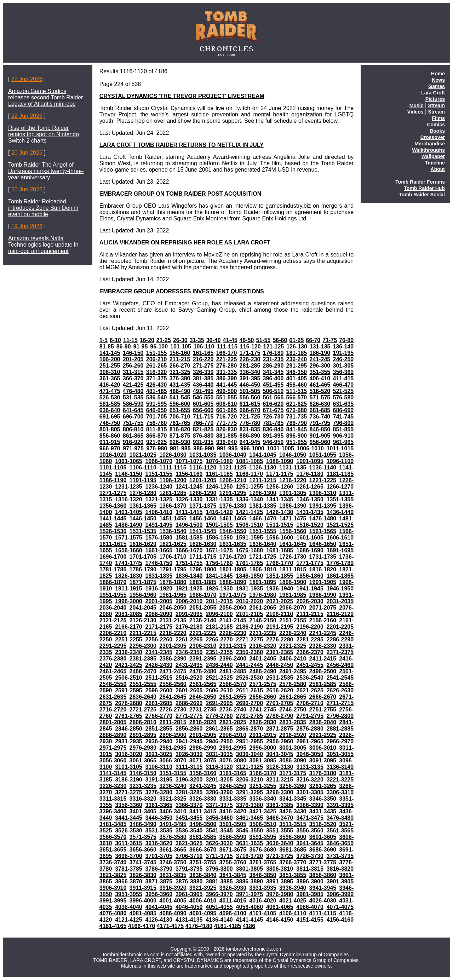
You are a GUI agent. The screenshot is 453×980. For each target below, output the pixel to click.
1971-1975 (233, 595)
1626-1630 (203, 544)
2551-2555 (143, 684)
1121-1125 (233, 468)
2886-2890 (113, 735)
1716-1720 (233, 557)
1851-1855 (280, 576)
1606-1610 (340, 538)
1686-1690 (310, 550)
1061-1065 (129, 461)
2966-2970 (340, 741)
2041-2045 (143, 608)
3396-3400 (113, 811)
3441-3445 (129, 818)
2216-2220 (173, 633)
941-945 (250, 442)
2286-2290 (340, 639)
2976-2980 (143, 748)
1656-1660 (129, 550)
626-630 (320, 404)
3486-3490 (143, 824)
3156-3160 (203, 773)
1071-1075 (189, 461)
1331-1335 (219, 499)
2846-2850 (129, 729)
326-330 (203, 372)
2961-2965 (310, 741)
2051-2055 (203, 608)
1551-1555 (263, 531)
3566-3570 (113, 837)
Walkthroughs (428, 150)
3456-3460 (219, 818)
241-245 (320, 359)
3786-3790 (159, 869)
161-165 (203, 353)
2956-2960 (280, 741)
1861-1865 (340, 576)
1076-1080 (219, 461)
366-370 (133, 378)
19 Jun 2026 (27, 226)
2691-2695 (219, 703)
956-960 (320, 442)
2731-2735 (203, 710)
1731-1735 (323, 557)
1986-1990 (323, 595)
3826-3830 (143, 875)
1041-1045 (263, 455)
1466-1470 (263, 518)
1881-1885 (203, 582)
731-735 (297, 417)
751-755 (133, 423)
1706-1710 (173, 557)
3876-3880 (189, 881)
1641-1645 (293, 544)
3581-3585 (203, 837)
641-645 (133, 410)
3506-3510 (263, 824)
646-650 (157, 410)
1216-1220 (293, 480)
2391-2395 (203, 659)
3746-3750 (173, 862)
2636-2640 (143, 697)
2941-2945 (189, 741)
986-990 (204, 448)
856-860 (110, 436)
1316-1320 (129, 499)
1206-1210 (233, 480)
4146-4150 (280, 920)
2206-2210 (113, 633)
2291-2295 (113, 646)
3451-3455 (189, 818)
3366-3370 (189, 805)
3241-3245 (203, 786)
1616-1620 (143, 544)
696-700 (133, 417)
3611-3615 (129, 843)
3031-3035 (219, 754)
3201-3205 (219, 780)
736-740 (320, 417)
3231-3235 (143, 786)
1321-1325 (159, 499)
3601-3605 (323, 837)
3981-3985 (310, 894)
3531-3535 (159, 831)
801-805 (110, 429)
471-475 (110, 391)
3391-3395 (340, 805)
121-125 (274, 347)
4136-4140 (219, 920)
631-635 (343, 404)
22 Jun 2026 (27, 79)
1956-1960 (143, 595)
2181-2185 (219, 627)
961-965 (343, 442)
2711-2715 (340, 703)
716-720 (227, 417)
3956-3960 (159, 894)
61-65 (296, 340)
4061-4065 (280, 907)
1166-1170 (250, 474)
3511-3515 (293, 824)
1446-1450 (143, 518)
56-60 (280, 340)
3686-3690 (323, 850)
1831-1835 (159, 576)
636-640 (110, 410)
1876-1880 (173, 582)
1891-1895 (263, 582)
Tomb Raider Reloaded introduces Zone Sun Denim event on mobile (43, 208)
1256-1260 (280, 487)
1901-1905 (323, 582)
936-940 (227, 442)
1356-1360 (113, 506)
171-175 (250, 353)
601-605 (203, 404)
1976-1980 (263, 595)
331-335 (227, 372)
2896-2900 (173, 735)
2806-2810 (143, 722)
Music (417, 105)
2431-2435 (189, 665)
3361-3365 (159, 805)
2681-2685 (159, 703)
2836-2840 (323, 722)
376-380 (180, 378)
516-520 (320, 391)
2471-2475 (173, 671)
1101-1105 (113, 468)
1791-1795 (173, 569)
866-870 (157, 436)
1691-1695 (340, 550)
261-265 (157, 366)
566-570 (297, 397)
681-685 (320, 410)
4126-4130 (159, 920)
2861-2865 (219, 729)
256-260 (133, 366)
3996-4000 (143, 901)
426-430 (157, 385)
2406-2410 (293, 659)
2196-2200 (310, 627)
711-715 (203, 417)
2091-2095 (189, 614)
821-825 (203, 429)
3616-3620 (159, 843)
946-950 (273, 442)
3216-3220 (310, 780)
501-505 (250, 391)
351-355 (320, 372)
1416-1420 (219, 512)
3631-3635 (250, 843)
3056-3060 (113, 760)
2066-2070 (293, 608)
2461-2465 (113, 671)
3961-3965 (189, 894)
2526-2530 (250, 678)
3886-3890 (250, 881)
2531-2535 (280, 678)
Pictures (435, 99)
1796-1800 (203, 569)
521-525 (343, 391)
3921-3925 (203, 888)
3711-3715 (219, 856)
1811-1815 (293, 569)
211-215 (180, 359)
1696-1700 (113, 557)
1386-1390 (293, 506)
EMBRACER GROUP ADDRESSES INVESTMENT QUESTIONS (182, 291)
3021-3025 (159, 754)
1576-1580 (159, 538)
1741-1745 (129, 563)
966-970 (110, 448)
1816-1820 (323, 569)
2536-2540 (310, 678)
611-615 (250, 404)
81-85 (107, 347)
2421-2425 (129, 665)
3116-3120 (219, 767)
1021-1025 (143, 455)
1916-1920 (159, 589)
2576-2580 (293, 684)
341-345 (273, 372)
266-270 (180, 366)
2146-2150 (263, 620)
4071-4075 (340, 907)
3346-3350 (323, 799)
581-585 (110, 404)
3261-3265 (323, 786)
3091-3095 (323, 760)
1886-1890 (233, 582)
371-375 (157, 378)
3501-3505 (233, 824)
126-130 (297, 347)
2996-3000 (263, 748)
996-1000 (252, 448)
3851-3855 (293, 875)
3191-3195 (159, 780)
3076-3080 (233, 760)
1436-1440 (340, 512)
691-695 (110, 417)
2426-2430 (159, 665)
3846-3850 (263, 875)
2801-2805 (113, 722)
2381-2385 (143, 659)
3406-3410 (173, 811)
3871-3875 (159, 881)
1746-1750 (159, 563)
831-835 (250, 429)
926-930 (180, 442)
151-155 (157, 353)
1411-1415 (189, 512)
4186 (249, 926)
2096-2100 (219, 614)
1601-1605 (310, 538)
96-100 (159, 347)
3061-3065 (143, 760)
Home (438, 74)
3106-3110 (159, 767)
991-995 (227, 448)
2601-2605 (189, 690)
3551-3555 (280, 831)
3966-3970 (219, 894)
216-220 (203, 359)
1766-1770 (280, 563)
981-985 (180, 448)
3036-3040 (250, 754)
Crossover (433, 137)
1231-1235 (129, 487)
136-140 (343, 347)
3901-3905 (340, 881)
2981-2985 (173, 748)
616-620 (273, 404)
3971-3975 (250, 894)
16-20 (147, 340)
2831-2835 (293, 722)
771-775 (227, 423)
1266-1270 (340, 487)
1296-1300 (263, 493)
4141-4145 (250, 920)
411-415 (343, 378)
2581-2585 (323, 684)
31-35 (197, 340)
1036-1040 (233, 455)
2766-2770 (159, 716)
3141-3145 (113, 773)
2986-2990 (203, 748)
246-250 (343, 359)
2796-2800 (340, 716)
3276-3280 (159, 792)
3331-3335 (233, 799)
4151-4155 (310, 920)
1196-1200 (173, 480)
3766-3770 (293, 862)
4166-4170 (142, 926)
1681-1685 (280, 550)
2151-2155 (293, 620)
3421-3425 (263, 811)
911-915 (110, 442)
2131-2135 (173, 620)
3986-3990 (340, 894)
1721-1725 (263, 557)
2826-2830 (263, 722)
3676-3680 (263, 850)
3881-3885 (219, 881)
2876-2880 (310, 729)
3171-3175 (293, 773)
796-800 (343, 423)
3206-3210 (250, 780)
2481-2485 (233, 671)
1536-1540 (173, 531)
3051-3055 (340, 754)
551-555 (227, 397)
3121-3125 (250, 767)
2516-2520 (189, 678)
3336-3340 (263, 799)
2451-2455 (310, 665)
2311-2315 (233, 646)
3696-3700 (129, 856)
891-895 (273, 436)
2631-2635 (113, 697)
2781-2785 (250, 716)
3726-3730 (310, 856)
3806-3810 (280, 869)
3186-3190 (129, 780)
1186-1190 (113, 480)
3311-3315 (113, 799)
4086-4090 (173, 913)
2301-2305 (173, 646)
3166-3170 (263, 773)
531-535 (133, 397)
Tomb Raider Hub (424, 188)
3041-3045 (280, 754)
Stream (437, 105)
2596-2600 (159, 690)
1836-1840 (189, 576)
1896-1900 (293, 582)
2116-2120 (340, 614)
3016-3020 (129, 754)
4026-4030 (323, 901)
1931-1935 (250, 589)
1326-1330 (189, 499)
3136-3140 (340, 767)
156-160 (180, 353)
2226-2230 (233, 633)
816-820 (180, 429)
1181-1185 (340, 474)
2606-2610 (219, 690)
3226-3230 (113, 786)
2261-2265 (189, 639)
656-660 (203, 410)
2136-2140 (203, 620)
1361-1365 (143, 506)
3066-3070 (173, 760)
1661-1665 (159, 550)
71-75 (330, 340)
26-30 (180, 340)
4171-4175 (170, 926)
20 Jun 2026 (27, 153)
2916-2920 (293, 735)
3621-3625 (189, 843)
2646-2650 (203, 697)
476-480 (133, 391)
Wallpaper (433, 156)
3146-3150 (143, 773)
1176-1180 (310, 474)
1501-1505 (219, 525)
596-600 (180, 404)
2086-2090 (159, 614)
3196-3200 (189, 780)
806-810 (133, 429)
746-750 (110, 423)
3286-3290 (219, 792)
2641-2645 (173, 697)
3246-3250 (233, 786)
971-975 (133, 448)
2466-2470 (143, 671)
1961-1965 (173, 595)
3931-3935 (263, 888)
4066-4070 (310, 907)
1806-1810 (263, 569)
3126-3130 (280, 767)
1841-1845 (219, 576)
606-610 (227, 404)
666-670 (250, 410)
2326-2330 (323, 646)
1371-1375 (203, 506)
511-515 (297, 391)
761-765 (180, 423)
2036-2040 (113, 608)
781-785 (273, 423)
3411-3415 (203, 811)
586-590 (133, 404)
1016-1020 (113, 455)
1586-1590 (219, 538)
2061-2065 (263, 608)
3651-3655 (113, 850)
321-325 (180, 372)
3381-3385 (280, 805)
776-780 (250, 423)
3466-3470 (280, 818)
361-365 (110, 378)
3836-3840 (203, 875)
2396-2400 (233, 659)
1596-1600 (280, 538)
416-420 (110, 385)
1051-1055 (323, 455)
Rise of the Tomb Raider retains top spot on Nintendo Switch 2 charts (44, 134)
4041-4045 (159, 907)
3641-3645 (310, 843)
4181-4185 (228, 926)
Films (438, 118)
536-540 (157, 397)
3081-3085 (263, 760)
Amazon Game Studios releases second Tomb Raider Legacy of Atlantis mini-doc (45, 97)
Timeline (435, 163)
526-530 (110, 397)
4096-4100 (233, 913)
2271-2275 (250, 639)
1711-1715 (203, 557)
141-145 (110, 353)
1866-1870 (113, 582)
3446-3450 (159, 818)
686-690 (343, 410)
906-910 (343, 436)
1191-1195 (143, 480)
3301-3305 (310, 792)
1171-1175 (280, 474)
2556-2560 (173, 684)
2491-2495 (293, 671)
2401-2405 (263, 659)
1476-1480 (323, 518)
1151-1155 (159, 474)
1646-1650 (323, 544)
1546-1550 (233, 531)
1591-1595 (250, 538)
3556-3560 (310, 831)
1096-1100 (340, 461)
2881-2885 (340, 729)
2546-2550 (113, 684)
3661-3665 (173, 850)
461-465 (320, 385)
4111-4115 (323, 913)
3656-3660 (143, 850)
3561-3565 (340, 831)
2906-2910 (233, 735)
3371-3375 (219, 805)
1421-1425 (250, 512)
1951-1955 (113, 595)
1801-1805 (233, 569)
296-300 (320, 366)
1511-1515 (280, 525)
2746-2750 (293, 710)
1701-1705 (143, 557)
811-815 (157, 429)
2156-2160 (323, 620)
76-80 (346, 340)
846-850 (320, 429)
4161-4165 (113, 926)
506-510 (273, 391)
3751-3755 (203, 862)
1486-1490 (129, 525)
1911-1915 (129, 589)
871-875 (180, 436)
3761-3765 (263, 862)
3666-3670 (203, 850)
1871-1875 (143, 582)
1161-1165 (219, 474)
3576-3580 (173, 837)
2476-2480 (203, 671)
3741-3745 (143, 862)
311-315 (133, 372)
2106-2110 (280, 614)
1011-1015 (340, 448)
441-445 (227, 385)
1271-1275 (113, 493)
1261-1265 (310, 487)
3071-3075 (203, 760)
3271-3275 (129, 792)
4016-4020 (263, 901)
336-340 (250, 372)
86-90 (124, 347)
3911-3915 (143, 888)
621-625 (297, 404)
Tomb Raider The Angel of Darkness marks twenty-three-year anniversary (46, 171)
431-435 (180, 385)
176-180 (273, 353)
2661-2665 (293, 697)
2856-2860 (189, 729)
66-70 (313, 340)
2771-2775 (189, 716)
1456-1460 (203, 518)
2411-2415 (323, 659)
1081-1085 (250, 461)
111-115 (227, 347)
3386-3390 (310, 805)
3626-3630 (219, 843)
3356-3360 (129, 805)
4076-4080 (113, 913)
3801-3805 (250, 869)
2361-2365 (280, 652)
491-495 (203, 391)
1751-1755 (189, 563)
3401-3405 (143, 811)
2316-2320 (263, 646)
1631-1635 (233, 544)
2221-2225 (203, 633)
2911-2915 (263, 735)
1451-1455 (173, 518)
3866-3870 (129, 881)
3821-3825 (113, 875)
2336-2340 (129, 652)
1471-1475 (293, 518)
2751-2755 (323, 710)
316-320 (157, 372)
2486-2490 (263, 671)
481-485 (157, 391)
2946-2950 (219, 741)
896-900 (297, 436)
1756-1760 (219, 563)
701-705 (157, 417)
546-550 (203, 397)
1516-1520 (310, 525)
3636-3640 (280, 843)
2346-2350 (189, 652)
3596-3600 (293, 837)
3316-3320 (143, 799)
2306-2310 (203, 646)
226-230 (250, 359)
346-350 (297, 372)
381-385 (203, 378)
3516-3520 (323, 824)
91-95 (140, 347)
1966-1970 (203, 595)
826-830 (227, 429)
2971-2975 (113, 748)
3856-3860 (323, 875)
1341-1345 (280, 499)
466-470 (343, 385)
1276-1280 (143, 493)
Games (437, 86)
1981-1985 (293, 595)
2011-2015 (219, 601)
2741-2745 (263, 710)
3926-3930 (233, 888)
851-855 (343, 429)
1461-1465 (233, 518)
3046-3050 (310, 754)
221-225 (227, 359)
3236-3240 (173, 786)
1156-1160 (189, 474)
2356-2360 (250, 652)
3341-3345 (293, 799)
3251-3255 (263, 786)
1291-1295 (233, 493)
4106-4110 (293, 913)
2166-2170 (129, 627)
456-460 (297, 385)
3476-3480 (340, 818)
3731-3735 (340, 856)
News (438, 80)
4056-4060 (250, 907)
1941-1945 (310, 589)
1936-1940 (280, 589)
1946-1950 (340, 589)
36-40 (214, 340)
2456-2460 (340, 665)
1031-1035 (203, 455)
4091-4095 (203, 913)
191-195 (343, 353)
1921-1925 (189, 589)
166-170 (227, 353)
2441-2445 (250, 665)
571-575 (320, 397)
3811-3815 (310, 869)
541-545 (180, 397)
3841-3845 (233, 875)
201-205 (133, 359)
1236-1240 (159, 487)
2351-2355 (219, 652)
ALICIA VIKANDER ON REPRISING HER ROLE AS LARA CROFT (185, 243)
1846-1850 (250, 576)
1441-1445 (113, 518)
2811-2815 (173, 722)
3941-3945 (323, 888)
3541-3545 (219, 831)
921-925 (157, 442)
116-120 (250, 347)
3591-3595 (263, 837)
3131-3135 (310, 767)
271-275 (203, 366)
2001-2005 (159, 601)
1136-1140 (323, 468)
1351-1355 (340, 499)
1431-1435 (310, 512)
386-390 (227, 378)
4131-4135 (189, 920)
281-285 (250, 366)
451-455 (273, 385)
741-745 (343, 417)
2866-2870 (250, 729)
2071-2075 (323, 608)
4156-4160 (340, 920)
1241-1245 (189, 487)
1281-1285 (173, 493)
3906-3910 (113, 888)
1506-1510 (250, 525)
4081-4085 (143, 913)
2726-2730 (173, 710)
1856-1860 (310, 576)
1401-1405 (129, 512)
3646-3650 (340, 843)
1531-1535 (143, 531)
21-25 (164, 340)
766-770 (203, 423)
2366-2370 (310, 652)
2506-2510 (129, 678)
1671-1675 (219, 550)
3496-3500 (203, 824)
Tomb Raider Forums (420, 182)
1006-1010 (311, 448)
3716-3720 (250, 856)
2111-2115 (310, 614)
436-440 (203, 385)
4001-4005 (173, 901)
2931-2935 (129, 741)
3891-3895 (280, 881)
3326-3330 (203, 799)
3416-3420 (233, 811)
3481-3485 (113, 824)
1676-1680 (250, 550)
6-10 (115, 340)
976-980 (157, 448)
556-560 (250, 397)
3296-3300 (280, 792)
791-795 (320, 423)
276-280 (227, 366)
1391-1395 (323, 506)
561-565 (273, 397)
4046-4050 (189, 907)
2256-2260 (159, 639)
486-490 (180, 391)
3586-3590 (233, 837)
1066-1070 (159, 461)
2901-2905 (203, 735)
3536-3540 (189, 831)
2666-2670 (323, 697)
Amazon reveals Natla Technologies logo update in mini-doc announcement (43, 245)
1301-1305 (293, 493)
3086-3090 (293, 760)
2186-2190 (250, 627)
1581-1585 (189, 538)
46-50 (247, 340)
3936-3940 (293, 888)
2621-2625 (310, 690)
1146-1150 (129, 474)
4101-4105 (263, 913)
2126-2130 (143, 620)
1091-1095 (310, 461)
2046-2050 (173, 608)
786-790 (297, 423)
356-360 (343, 372)
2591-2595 (129, 690)
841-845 (297, 429)
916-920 (133, 442)
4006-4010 (203, 901)
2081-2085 (129, 614)
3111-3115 (189, 767)
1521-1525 (340, 525)
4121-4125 (129, 920)
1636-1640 (263, 544)
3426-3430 (293, 811)
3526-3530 (129, 831)
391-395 (250, 378)
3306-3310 (340, 792)
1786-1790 (143, 569)
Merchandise (430, 144)
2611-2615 (250, 690)
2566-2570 (233, 684)
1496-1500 (189, 525)
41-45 (230, 340)
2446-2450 (280, 665)
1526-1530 (113, 531)
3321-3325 (173, 799)
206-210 (157, 359)
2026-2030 (310, 601)
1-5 (104, 340)
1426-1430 (280, 512)
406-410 (320, 378)
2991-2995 (233, 748)
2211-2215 (143, 633)
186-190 (320, 353)
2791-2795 (310, 716)
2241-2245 (323, 633)
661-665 (227, 410)
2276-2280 (280, 639)
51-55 (263, 340)
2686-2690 (189, 703)
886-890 (250, 436)
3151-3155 (173, 773)
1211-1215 (263, 480)
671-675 (273, 410)
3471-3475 (310, 818)
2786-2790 (280, 716)
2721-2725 (143, 710)
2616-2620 (280, 690)
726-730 (273, 417)
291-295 (297, 366)
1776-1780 (340, 563)
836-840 (273, 429)
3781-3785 (129, 869)
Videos (415, 112)
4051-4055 (219, 907)
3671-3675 (233, 850)
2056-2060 (233, 608)
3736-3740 (113, 862)
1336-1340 (250, 499)
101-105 (181, 347)
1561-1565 (323, 531)
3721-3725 (280, 856)
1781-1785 (113, 569)
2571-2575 (263, 684)
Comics (436, 125)
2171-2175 (159, 627)
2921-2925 (323, 735)
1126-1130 (263, 468)
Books (437, 131)
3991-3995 (113, 901)
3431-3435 (323, 811)
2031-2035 (340, 601)
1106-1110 (143, 468)
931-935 (203, 442)
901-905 (320, 436)
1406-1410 (159, 512)
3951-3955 (129, 894)
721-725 (250, 417)
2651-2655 (233, 697)
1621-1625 (173, 544)
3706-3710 (189, 856)
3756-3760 (233, 862)
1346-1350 (310, 499)
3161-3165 (233, 773)
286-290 (273, 366)
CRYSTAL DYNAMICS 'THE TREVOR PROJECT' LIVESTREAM (182, 96)
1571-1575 (129, 538)
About (438, 169)
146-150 (133, 353)
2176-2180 (189, 627)
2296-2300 (143, 646)
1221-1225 (323, 480)
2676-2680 (129, 703)
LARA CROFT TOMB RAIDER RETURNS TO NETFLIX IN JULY (182, 145)
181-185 (297, 353)
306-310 (110, 372)
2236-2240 (293, 633)
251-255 (110, 366)
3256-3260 (293, 786)
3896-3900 (310, 881)
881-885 (227, 436)
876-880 (203, 436)
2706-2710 (310, 703)
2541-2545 (340, 678)
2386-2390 (173, 659)
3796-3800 (219, 869)
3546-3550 (250, 831)
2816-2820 (203, 722)
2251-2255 (129, 639)
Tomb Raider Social (422, 195)
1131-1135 (293, 468)
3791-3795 (189, 869)
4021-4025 (293, 901)
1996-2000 (129, 601)
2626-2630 (340, 690)
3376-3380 (250, 805)
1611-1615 (113, 544)
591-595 (157, 404)
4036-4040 (129, 907)
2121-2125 (113, 620)
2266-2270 (219, 639)
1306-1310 (323, 493)
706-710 (180, 417)
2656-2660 (263, 697)
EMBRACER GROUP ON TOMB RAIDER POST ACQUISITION (180, 194)
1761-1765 (250, 563)
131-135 (320, 347)
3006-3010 (323, 748)
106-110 (204, 347)
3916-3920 (173, 888)
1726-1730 (293, 557)
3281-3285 (189, 792)
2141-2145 (233, 620)
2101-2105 (250, 614)
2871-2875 (280, 729)
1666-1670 (189, 550)
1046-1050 (293, 455)
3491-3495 (173, 824)
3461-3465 (250, 818)
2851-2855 (159, 729)
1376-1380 (233, 506)
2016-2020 (250, 601)
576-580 (343, 397)
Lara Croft (433, 93)
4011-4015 (233, 901)
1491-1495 (159, 525)
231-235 (273, 359)
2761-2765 (129, 716)
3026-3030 (189, 754)
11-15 (130, 340)
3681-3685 (293, 850)
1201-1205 (203, 480)
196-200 (110, 359)
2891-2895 (143, 735)
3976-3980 (280, 894)
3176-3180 (323, 773)
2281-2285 (310, 639)
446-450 (250, 385)
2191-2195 (280, 627)
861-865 (133, 436)
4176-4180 (199, 926)
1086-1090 (280, 461)
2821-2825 (233, 722)
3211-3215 (280, 780)
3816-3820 (340, 869)
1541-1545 (203, 531)
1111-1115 (173, 468)
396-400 (273, 378)
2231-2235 (263, 633)
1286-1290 (203, 493)
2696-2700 (250, 703)
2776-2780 (219, 716)
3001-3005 (293, 748)
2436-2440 (219, 665)
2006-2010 (189, 601)
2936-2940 (159, 741)
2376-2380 (113, 659)
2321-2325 (293, 646)
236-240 (297, 359)
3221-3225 (340, 780)
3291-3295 (250, 792)
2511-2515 (159, 678)
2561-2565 (203, 684)
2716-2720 (113, 710)
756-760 (157, 423)
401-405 (297, 378)
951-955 (297, 442)
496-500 (227, 391)
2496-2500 (323, 671)
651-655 (180, 410)
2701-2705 (280, 703)
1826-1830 (129, 576)
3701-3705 (159, 856)
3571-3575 (143, 837)
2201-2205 (340, 627)
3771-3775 (323, 862)
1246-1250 (219, 487)
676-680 (297, 410)
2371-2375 (340, 652)
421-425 (133, 385)
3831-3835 (173, 875)
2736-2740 (233, 710)
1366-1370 (173, 506)
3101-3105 (129, 767)
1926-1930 (219, 589)
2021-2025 (280, 601)
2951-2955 (250, 741)
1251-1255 (250, 487)
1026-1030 (173, 455)
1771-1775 (310, 563)
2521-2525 (219, 678)
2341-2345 (159, 652)
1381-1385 (263, 506)
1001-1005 (280, 448)
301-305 (343, 366)
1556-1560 (293, 531)
